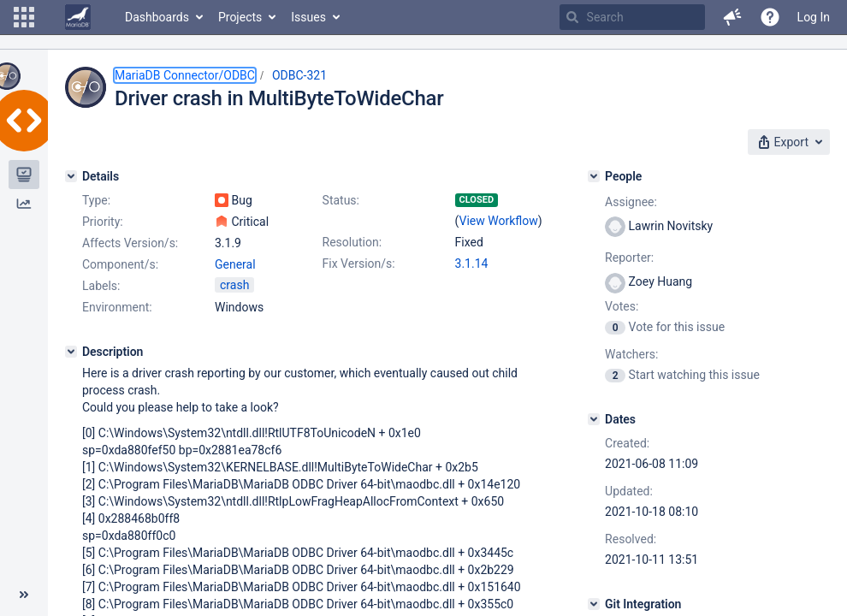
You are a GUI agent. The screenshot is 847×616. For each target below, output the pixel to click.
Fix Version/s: (359, 264)
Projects (240, 17)
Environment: (117, 307)
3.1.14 (472, 264)
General (235, 264)
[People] (594, 176)
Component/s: (120, 264)
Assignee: (631, 202)
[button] (24, 17)
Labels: (101, 286)
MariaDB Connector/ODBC (185, 75)
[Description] (71, 352)
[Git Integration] (594, 604)
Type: (96, 200)
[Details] (71, 176)
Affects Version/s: (130, 243)
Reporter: (629, 258)
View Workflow (499, 221)
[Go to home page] (78, 17)
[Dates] (594, 419)
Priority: (103, 222)
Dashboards (157, 17)
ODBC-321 (299, 75)
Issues (308, 17)
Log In (814, 17)
